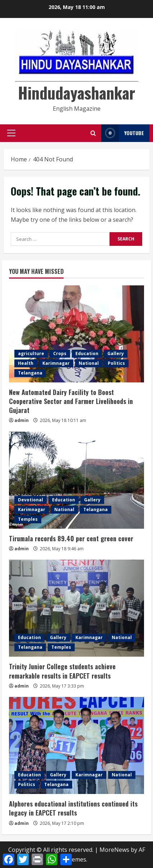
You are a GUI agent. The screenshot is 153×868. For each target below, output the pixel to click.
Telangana (30, 373)
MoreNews (114, 850)
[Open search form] (93, 133)
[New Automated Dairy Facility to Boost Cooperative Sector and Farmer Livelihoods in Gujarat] (76, 334)
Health (26, 363)
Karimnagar (56, 363)
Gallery (116, 353)
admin (22, 420)
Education (87, 353)
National (89, 363)
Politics (116, 363)
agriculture (31, 353)
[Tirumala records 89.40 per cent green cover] (76, 480)
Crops (60, 353)
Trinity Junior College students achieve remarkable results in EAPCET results (62, 671)
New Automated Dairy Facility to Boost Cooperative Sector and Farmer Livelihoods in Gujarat (71, 401)
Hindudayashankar (76, 93)
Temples (28, 519)
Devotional (31, 500)
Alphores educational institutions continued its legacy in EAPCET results (73, 808)
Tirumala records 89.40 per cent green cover (71, 538)
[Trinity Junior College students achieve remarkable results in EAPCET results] (76, 608)
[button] (11, 133)
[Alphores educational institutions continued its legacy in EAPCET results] (76, 745)
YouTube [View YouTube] (123, 133)
